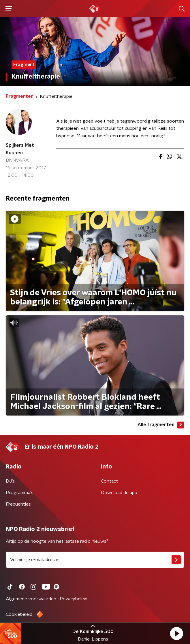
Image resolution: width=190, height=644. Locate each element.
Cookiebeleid (19, 614)
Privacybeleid (74, 599)
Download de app (119, 493)
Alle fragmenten (161, 425)
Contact (109, 481)
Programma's (20, 493)
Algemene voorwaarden (31, 599)
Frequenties (18, 504)
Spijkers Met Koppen (20, 149)
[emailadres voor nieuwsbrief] (95, 560)
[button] (176, 633)
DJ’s (10, 481)
